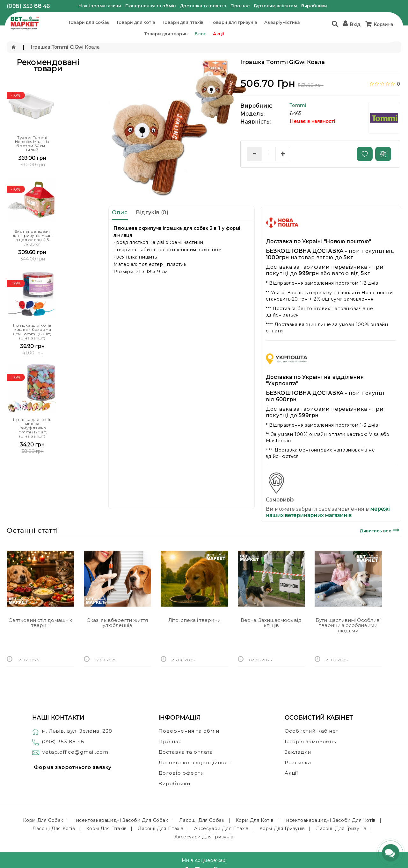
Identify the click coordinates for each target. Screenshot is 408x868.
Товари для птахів (183, 22)
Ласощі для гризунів (341, 829)
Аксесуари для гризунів (204, 837)
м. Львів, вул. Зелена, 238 (72, 731)
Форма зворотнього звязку (73, 767)
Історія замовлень (310, 741)
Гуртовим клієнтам (276, 6)
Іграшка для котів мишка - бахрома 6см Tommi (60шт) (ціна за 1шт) (32, 332)
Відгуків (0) (152, 213)
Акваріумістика (282, 22)
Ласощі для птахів (160, 829)
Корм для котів (255, 820)
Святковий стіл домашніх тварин (40, 623)
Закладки (298, 752)
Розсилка (298, 762)
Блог (200, 34)
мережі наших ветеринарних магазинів (328, 512)
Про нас (240, 6)
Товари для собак (89, 22)
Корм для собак (43, 820)
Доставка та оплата (203, 6)
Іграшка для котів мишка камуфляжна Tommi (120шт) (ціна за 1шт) (32, 428)
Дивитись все (380, 530)
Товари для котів (136, 22)
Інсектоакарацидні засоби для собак (121, 820)
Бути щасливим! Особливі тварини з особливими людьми (348, 625)
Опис (120, 213)
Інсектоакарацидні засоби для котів (330, 820)
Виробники (314, 6)
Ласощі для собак (202, 820)
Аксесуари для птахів (221, 829)
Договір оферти (181, 773)
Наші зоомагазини (100, 6)
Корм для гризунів (282, 829)
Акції (218, 34)
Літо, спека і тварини (194, 620)
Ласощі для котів (54, 829)
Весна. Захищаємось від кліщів (271, 623)
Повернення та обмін (150, 6)
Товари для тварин (166, 34)
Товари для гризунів (234, 22)
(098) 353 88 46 (28, 6)
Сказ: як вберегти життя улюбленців (117, 623)
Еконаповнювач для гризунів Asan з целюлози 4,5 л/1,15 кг (32, 238)
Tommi (298, 105)
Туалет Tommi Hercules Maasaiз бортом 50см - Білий (32, 144)
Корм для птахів (106, 829)
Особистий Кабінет (312, 731)
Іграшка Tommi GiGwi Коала (65, 47)
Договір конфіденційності (195, 762)
